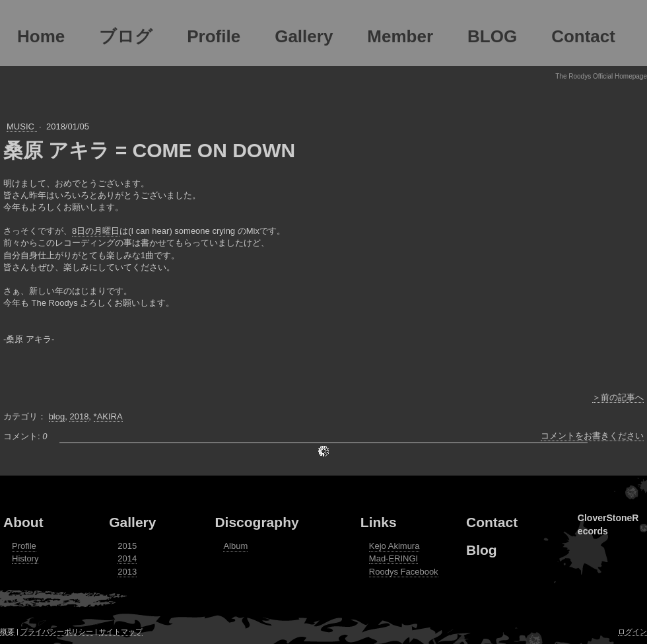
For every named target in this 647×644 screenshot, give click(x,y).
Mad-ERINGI (393, 558)
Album (235, 546)
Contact (492, 522)
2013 (127, 572)
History (25, 558)
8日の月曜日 (96, 231)
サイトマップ (121, 631)
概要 (7, 631)
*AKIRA (108, 416)
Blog (482, 550)
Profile (24, 546)
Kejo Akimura (394, 546)
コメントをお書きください (592, 436)
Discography (256, 522)
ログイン (632, 631)
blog (57, 416)
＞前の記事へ (618, 397)
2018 (79, 416)
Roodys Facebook (404, 572)
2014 (127, 558)
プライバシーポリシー (57, 631)
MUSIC (22, 126)
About (23, 522)
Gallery (132, 522)
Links (379, 522)
